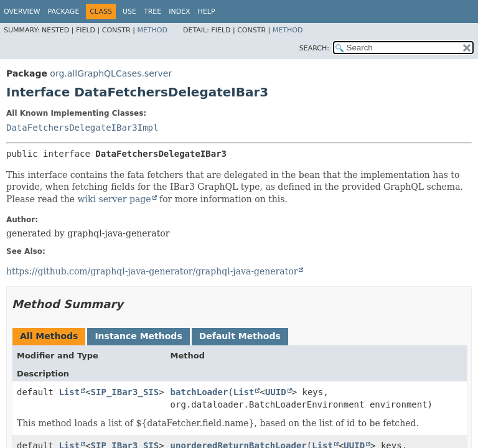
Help (207, 12)
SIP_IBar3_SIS (125, 392)
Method (152, 30)
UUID (276, 392)
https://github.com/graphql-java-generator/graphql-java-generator (152, 271)
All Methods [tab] (49, 336)
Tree (152, 12)
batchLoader (199, 392)
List (69, 392)
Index (179, 12)
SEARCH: (314, 48)
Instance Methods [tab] (138, 336)
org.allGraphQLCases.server (111, 73)
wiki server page (115, 199)
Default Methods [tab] (240, 336)
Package (64, 12)
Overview (22, 12)
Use (129, 12)
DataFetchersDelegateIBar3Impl (82, 128)
